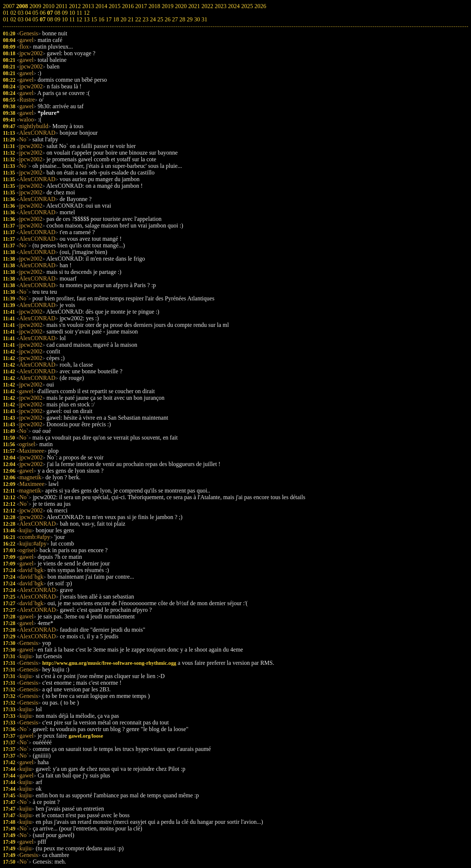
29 (190, 19)
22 (138, 19)
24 (153, 19)
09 (57, 19)
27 (175, 19)
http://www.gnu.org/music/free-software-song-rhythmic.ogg (109, 663)
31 (204, 19)
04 (28, 19)
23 (145, 19)
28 (182, 19)
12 (79, 19)
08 (50, 19)
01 (6, 19)
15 (94, 19)
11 (72, 19)
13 (86, 19)
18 (116, 19)
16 (101, 19)
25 (160, 19)
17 (109, 19)
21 (131, 19)
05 (35, 19)
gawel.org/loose (86, 736)
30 (197, 19)
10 (65, 19)
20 (123, 19)
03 (21, 19)
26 (167, 19)
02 (13, 19)
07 (43, 19)
